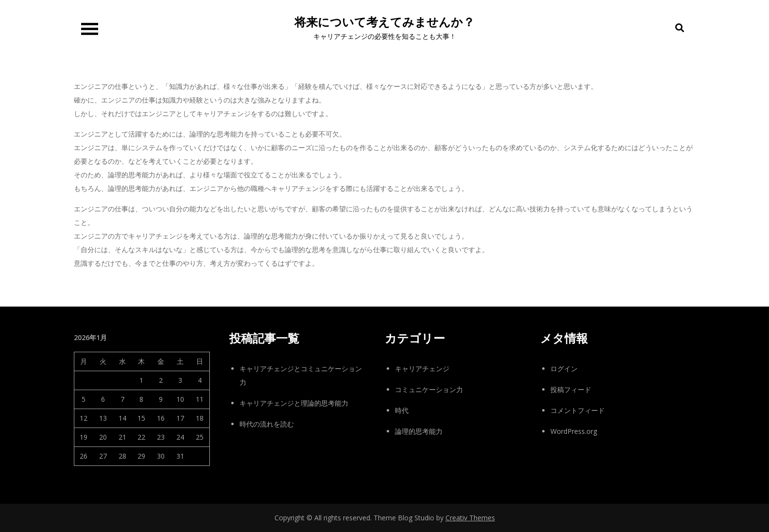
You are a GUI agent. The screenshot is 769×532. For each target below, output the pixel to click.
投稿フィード (571, 389)
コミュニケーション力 (429, 389)
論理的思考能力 (419, 431)
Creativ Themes (470, 518)
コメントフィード (578, 410)
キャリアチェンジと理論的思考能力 (294, 403)
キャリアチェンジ (422, 369)
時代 (402, 410)
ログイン (564, 369)
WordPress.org (574, 431)
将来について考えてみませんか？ (384, 22)
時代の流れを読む (267, 424)
